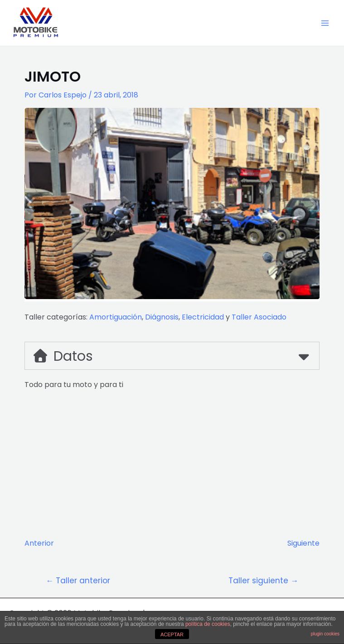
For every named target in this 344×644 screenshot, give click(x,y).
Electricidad (203, 317)
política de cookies (208, 624)
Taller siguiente (263, 581)
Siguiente (303, 543)
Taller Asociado (259, 317)
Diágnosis (162, 317)
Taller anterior (78, 581)
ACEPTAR (172, 634)
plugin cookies (325, 634)
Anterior (39, 543)
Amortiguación (116, 317)
